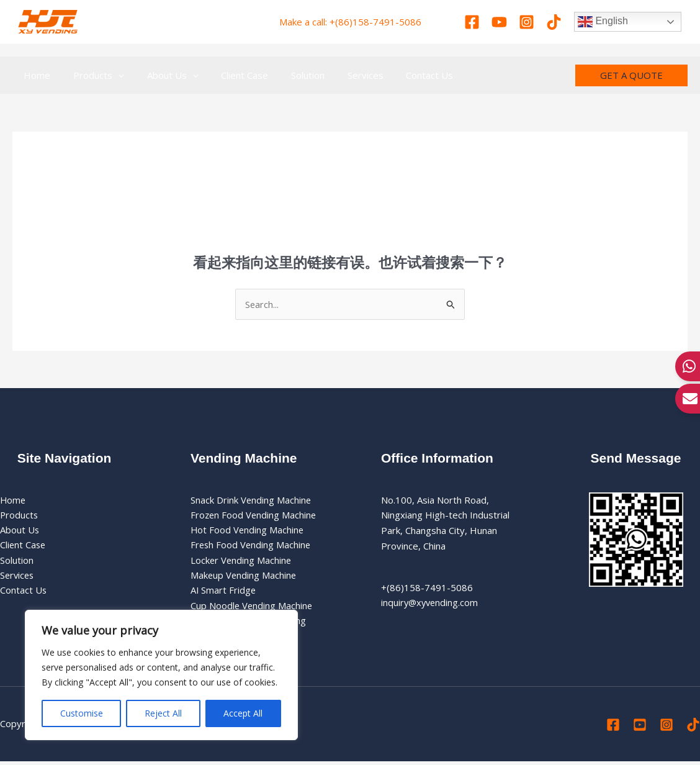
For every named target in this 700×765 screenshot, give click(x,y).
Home (13, 500)
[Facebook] (472, 22)
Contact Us (24, 592)
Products (20, 515)
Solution (17, 561)
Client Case (24, 546)
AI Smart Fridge (224, 592)
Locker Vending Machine (242, 561)
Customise (82, 713)
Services (18, 577)
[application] (112, 75)
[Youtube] (499, 22)
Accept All (243, 713)
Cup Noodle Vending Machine (252, 608)
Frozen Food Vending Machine (254, 515)
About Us (20, 531)
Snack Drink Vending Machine (251, 500)
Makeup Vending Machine (244, 577)
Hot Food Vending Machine (248, 531)
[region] (161, 675)
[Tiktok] (554, 22)
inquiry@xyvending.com (431, 603)
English (603, 22)
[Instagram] (527, 22)
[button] (631, 75)
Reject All (163, 713)
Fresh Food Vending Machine (252, 546)
